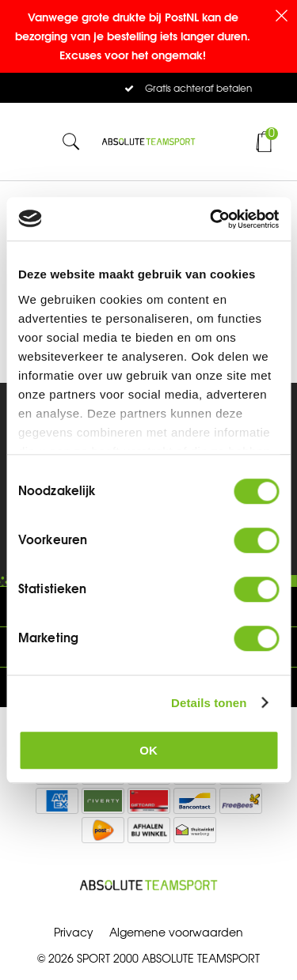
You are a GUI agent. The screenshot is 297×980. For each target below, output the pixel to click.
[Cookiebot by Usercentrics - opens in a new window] (211, 219)
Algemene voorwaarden (176, 933)
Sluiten (281, 16)
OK (148, 750)
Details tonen (209, 703)
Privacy (74, 933)
